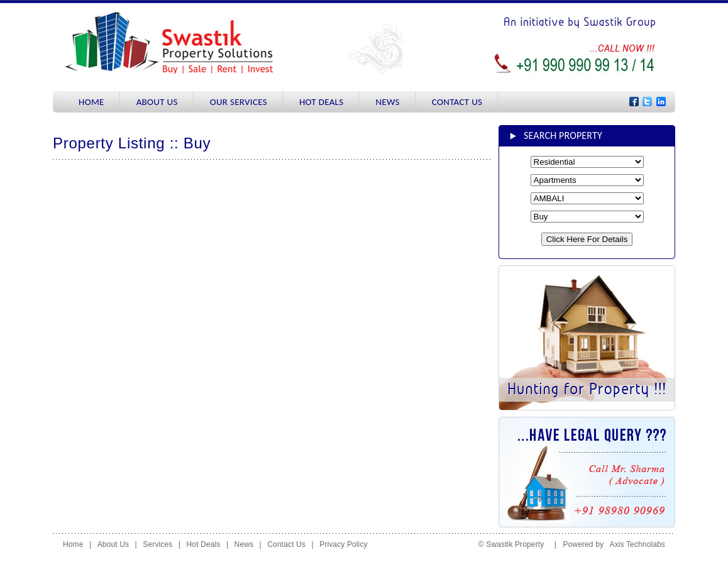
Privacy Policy (344, 544)
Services (157, 544)
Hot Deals (204, 544)
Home (73, 544)
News (244, 544)
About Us (113, 544)
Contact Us (286, 544)
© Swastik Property (515, 544)
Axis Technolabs (637, 544)
